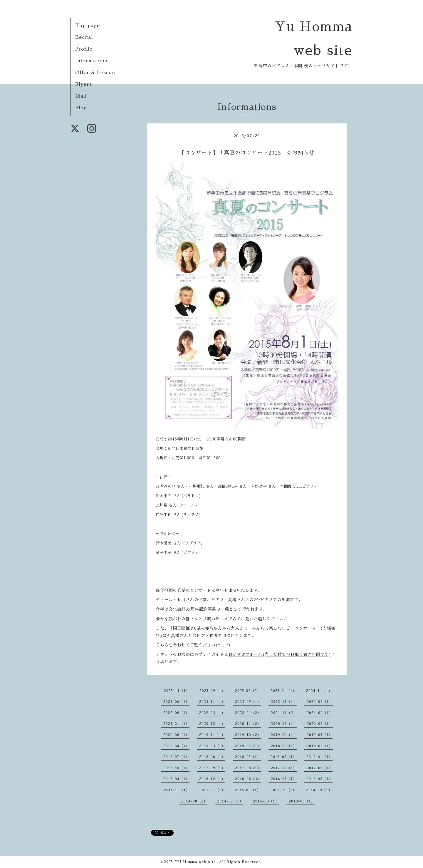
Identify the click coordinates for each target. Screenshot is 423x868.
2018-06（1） (212, 757)
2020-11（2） (248, 724)
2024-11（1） (319, 691)
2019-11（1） (212, 735)
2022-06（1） (176, 713)
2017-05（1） (320, 768)
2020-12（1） (212, 724)
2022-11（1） (284, 702)
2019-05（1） (320, 735)
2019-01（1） (248, 746)
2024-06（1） (176, 702)
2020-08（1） (284, 724)
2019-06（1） (284, 735)
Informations (92, 61)
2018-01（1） (319, 757)
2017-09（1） (212, 768)
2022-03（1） (212, 713)
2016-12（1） (212, 779)
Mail (81, 96)
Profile (84, 49)
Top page (88, 26)
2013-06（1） (302, 801)
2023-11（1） (212, 702)
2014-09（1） (319, 790)
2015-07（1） (212, 790)
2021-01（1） (176, 724)
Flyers (84, 84)
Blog (81, 108)
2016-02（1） (319, 779)
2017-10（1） (176, 768)
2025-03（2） (248, 691)
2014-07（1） (230, 801)
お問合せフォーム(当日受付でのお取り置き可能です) (280, 654)
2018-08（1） (320, 746)
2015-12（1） (177, 790)
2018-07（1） (176, 757)
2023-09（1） (248, 702)
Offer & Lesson (95, 73)
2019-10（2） (248, 735)
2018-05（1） (248, 757)
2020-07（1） (320, 724)
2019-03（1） (212, 746)
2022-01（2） (248, 713)
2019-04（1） (176, 746)
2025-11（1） (177, 691)
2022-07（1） (320, 702)
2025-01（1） (283, 691)
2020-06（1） (176, 735)
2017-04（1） (176, 779)
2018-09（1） (284, 746)
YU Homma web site (195, 862)
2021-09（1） (320, 713)
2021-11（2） (284, 713)
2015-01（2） (283, 790)
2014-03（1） (266, 801)
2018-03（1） (284, 757)
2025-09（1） (212, 691)
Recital (84, 37)
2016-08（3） (248, 779)
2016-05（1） (284, 779)
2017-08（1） (248, 768)
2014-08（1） (194, 801)
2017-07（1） (284, 768)
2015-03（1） (248, 790)
